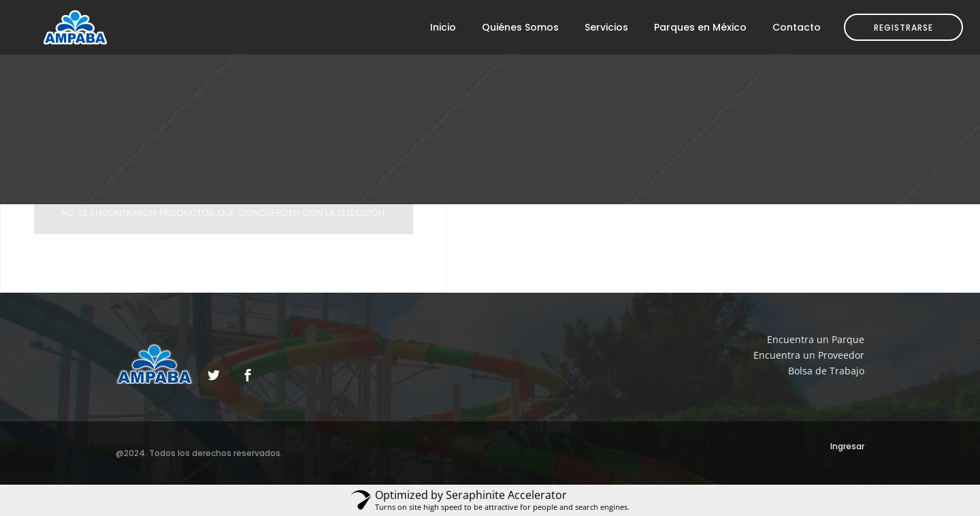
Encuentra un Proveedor (809, 355)
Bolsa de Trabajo (826, 371)
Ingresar (847, 446)
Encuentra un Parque (816, 339)
